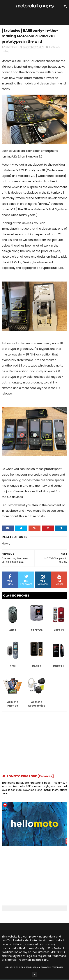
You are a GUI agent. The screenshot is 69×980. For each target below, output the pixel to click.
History (6, 52)
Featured (54, 48)
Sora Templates (29, 968)
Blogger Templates (52, 968)
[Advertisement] (34, 742)
